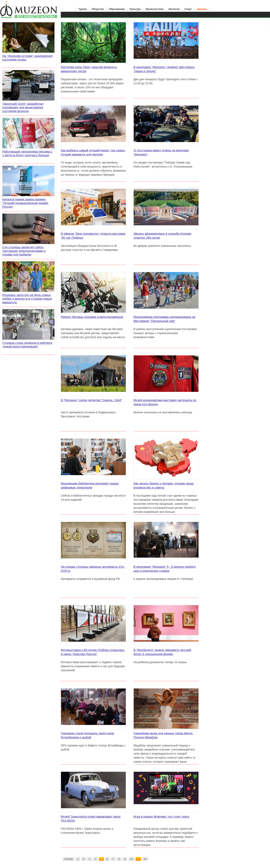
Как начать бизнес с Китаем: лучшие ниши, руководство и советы (164, 485)
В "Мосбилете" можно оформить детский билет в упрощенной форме (162, 652)
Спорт (188, 9)
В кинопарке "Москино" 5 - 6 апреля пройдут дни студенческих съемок (165, 569)
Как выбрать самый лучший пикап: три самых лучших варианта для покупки (93, 152)
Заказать (202, 9)
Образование (117, 9)
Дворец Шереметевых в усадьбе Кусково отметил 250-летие (162, 236)
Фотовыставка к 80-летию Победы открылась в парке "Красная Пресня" (93, 652)
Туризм (83, 9)
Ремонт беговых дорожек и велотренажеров (92, 317)
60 (145, 859)
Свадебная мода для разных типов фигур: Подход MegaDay (163, 735)
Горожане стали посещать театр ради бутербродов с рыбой (87, 735)
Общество (98, 9)
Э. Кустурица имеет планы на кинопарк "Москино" (161, 152)
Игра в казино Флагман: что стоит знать (161, 816)
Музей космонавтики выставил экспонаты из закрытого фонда (165, 402)
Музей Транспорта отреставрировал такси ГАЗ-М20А (91, 818)
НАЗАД (69, 859)
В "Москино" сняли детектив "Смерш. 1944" (91, 400)
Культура (135, 9)
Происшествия (155, 9)
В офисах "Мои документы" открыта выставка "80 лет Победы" (93, 236)
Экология (174, 9)
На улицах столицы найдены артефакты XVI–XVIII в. (93, 569)
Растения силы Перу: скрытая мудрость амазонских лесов (89, 69)
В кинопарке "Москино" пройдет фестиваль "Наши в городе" (164, 69)
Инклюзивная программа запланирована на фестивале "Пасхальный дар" (164, 319)
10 (131, 859)
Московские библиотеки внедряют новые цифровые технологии (90, 485)
